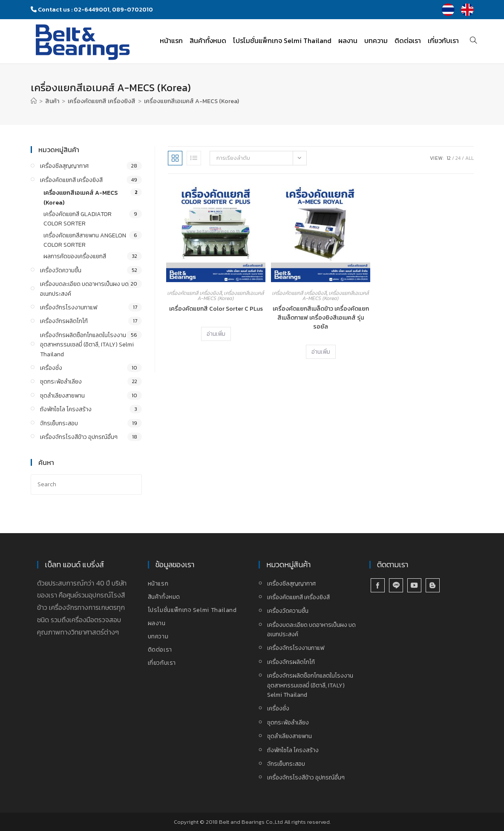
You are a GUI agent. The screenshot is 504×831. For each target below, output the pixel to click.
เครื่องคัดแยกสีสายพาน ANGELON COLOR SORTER (85, 240)
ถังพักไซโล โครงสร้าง (66, 409)
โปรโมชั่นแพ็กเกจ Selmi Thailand (192, 610)
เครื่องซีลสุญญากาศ (64, 166)
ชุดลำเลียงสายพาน (62, 396)
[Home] (34, 101)
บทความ (158, 636)
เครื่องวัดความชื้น (61, 270)
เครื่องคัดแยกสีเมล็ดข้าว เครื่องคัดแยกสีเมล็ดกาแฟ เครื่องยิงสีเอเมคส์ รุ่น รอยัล (321, 318)
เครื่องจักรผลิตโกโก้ (64, 321)
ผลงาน (157, 623)
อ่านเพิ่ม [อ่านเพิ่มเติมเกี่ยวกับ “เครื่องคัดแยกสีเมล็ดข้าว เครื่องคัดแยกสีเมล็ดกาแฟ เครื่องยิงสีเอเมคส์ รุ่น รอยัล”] (321, 352)
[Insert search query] (86, 484)
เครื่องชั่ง (51, 368)
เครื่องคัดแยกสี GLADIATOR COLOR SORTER (78, 219)
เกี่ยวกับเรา (162, 663)
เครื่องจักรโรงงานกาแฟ (69, 307)
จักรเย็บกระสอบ (59, 423)
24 (458, 158)
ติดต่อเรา (160, 650)
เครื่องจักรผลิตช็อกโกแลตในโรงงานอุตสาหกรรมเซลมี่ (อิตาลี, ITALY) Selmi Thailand (87, 345)
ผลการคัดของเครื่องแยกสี (75, 256)
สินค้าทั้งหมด (164, 597)
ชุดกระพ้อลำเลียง (61, 382)
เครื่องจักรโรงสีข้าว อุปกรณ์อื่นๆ (79, 437)
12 (449, 158)
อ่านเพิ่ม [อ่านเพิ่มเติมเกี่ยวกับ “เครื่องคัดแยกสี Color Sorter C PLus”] (216, 334)
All (469, 158)
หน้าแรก (158, 584)
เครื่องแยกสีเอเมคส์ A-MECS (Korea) (192, 101)
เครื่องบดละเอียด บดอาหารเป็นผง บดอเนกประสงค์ (84, 289)
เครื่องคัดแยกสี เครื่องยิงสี (195, 293)
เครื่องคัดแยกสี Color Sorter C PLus (216, 309)
